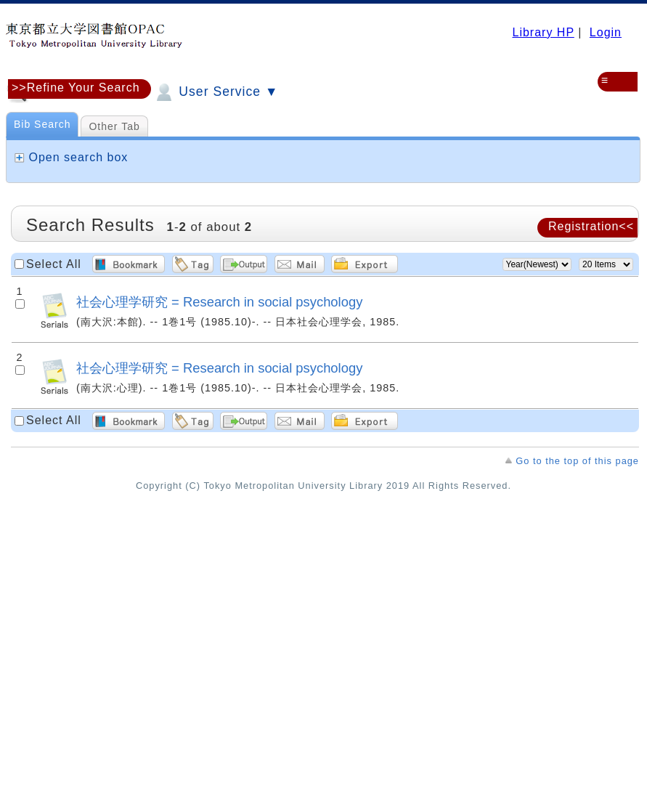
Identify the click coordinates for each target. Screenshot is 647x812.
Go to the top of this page (577, 461)
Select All (54, 264)
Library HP (543, 32)
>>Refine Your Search (76, 88)
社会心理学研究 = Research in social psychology (219, 302)
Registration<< (591, 226)
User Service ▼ (215, 92)
